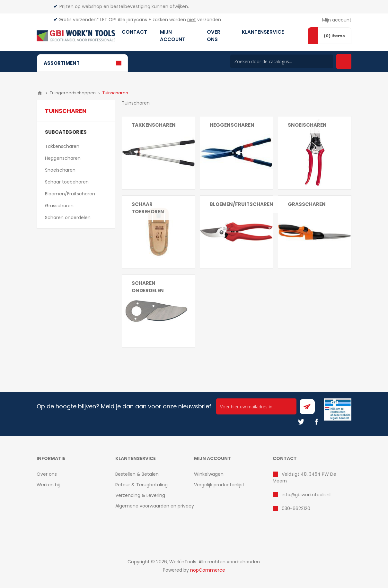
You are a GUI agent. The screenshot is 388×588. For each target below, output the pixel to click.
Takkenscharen (154, 125)
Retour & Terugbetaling (141, 485)
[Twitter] (301, 422)
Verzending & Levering (140, 495)
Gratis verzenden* (79, 20)
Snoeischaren (307, 125)
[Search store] (282, 61)
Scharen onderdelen (148, 287)
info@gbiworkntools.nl (306, 495)
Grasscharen (307, 204)
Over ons (47, 474)
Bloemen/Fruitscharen (242, 204)
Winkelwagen (209, 474)
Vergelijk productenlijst (219, 485)
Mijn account (337, 20)
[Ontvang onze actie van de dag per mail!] (256, 406)
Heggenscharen (232, 125)
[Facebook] (316, 422)
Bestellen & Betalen (137, 474)
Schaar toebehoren (148, 208)
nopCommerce (208, 570)
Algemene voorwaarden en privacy (155, 506)
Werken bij (48, 485)
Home (40, 93)
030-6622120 (296, 508)
